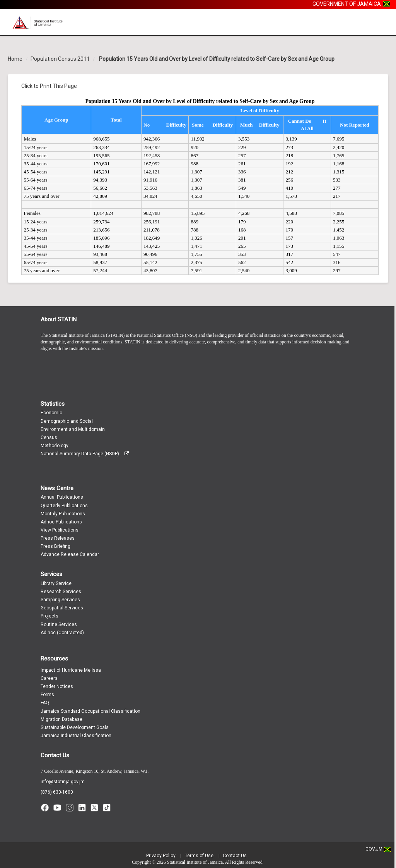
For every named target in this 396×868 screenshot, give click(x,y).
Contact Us (55, 755)
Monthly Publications (63, 514)
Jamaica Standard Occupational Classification (90, 711)
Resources (54, 659)
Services (51, 574)
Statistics (53, 404)
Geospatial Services (62, 608)
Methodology (55, 446)
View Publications (60, 530)
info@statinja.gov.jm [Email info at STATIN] (63, 782)
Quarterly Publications (64, 506)
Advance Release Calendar (70, 554)
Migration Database (61, 719)
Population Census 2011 (60, 59)
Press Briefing (55, 546)
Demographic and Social (67, 421)
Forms (47, 695)
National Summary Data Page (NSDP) (85, 454)
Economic (51, 413)
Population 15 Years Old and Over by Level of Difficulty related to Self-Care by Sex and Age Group (216, 59)
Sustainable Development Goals (75, 727)
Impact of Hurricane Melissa (71, 670)
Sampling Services (60, 600)
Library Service (56, 583)
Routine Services (59, 624)
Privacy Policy (161, 856)
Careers (49, 678)
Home (15, 59)
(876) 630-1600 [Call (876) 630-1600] (57, 792)
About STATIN (59, 319)
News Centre (57, 488)
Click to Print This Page (49, 86)
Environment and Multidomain (73, 429)
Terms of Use (199, 856)
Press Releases (58, 538)
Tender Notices (57, 686)
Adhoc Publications (61, 522)
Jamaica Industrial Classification (76, 736)
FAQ (45, 703)
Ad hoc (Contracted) (62, 633)
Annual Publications (62, 497)
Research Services (61, 592)
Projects (49, 616)
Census (49, 437)
